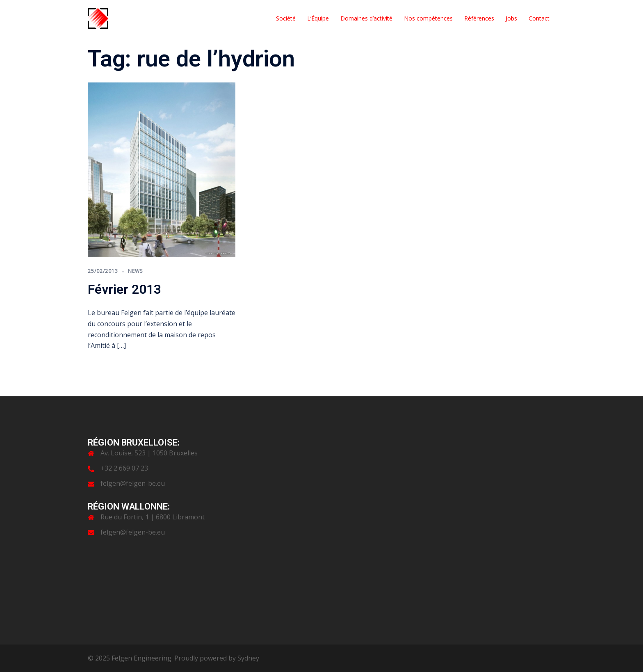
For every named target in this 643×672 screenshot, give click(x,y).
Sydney (248, 658)
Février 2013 (124, 289)
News (135, 271)
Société (286, 18)
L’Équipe (318, 18)
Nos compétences (428, 18)
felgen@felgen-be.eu (133, 483)
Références (479, 18)
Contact (539, 18)
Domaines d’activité (366, 18)
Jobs (511, 18)
